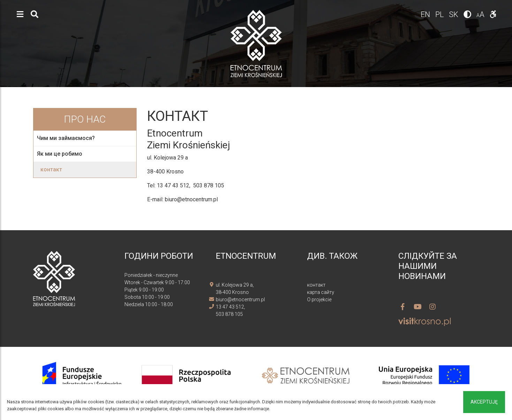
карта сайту (321, 292)
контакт (51, 169)
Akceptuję (484, 402)
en (426, 14)
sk (454, 14)
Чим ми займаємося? (66, 138)
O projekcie (319, 300)
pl (440, 14)
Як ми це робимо (60, 154)
